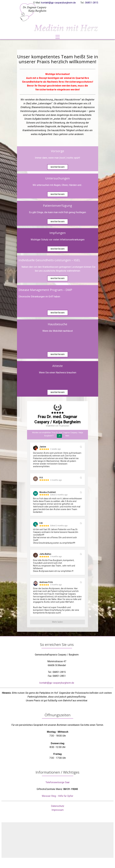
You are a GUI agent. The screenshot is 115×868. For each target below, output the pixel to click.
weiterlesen (58, 167)
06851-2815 (92, 3)
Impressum (58, 810)
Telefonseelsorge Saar (58, 782)
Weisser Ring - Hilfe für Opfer (57, 796)
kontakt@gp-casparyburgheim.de (58, 3)
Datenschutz (58, 806)
